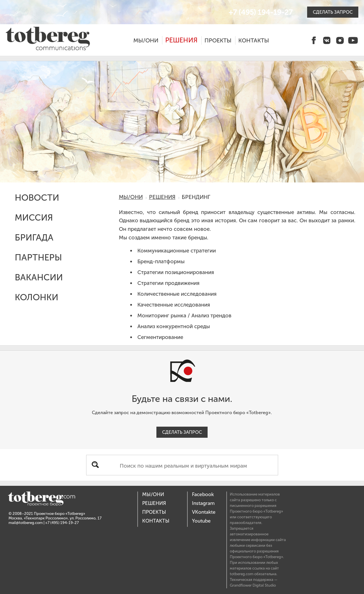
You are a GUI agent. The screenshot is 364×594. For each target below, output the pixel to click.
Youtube (201, 521)
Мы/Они (146, 40)
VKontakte (204, 512)
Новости (37, 198)
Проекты (218, 40)
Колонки (37, 297)
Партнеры (38, 257)
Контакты (254, 40)
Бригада (34, 238)
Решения (181, 40)
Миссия (34, 218)
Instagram (203, 503)
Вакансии (39, 277)
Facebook (203, 495)
